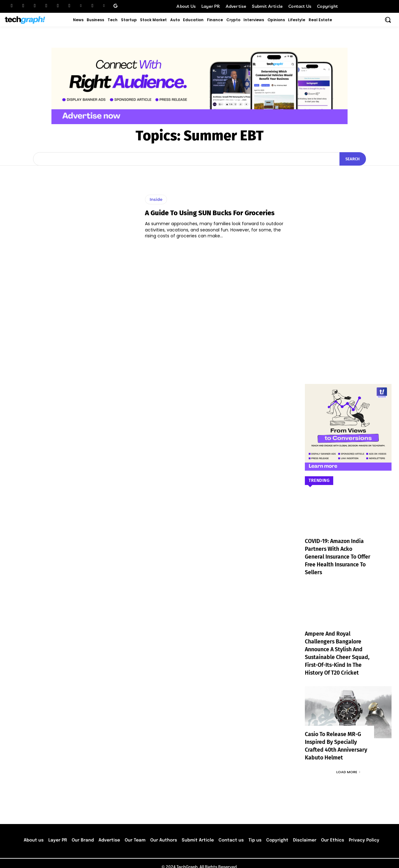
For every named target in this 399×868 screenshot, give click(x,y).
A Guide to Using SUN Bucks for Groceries (210, 213)
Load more (348, 764)
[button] (388, 20)
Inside (156, 199)
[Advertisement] (348, 265)
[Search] (353, 159)
